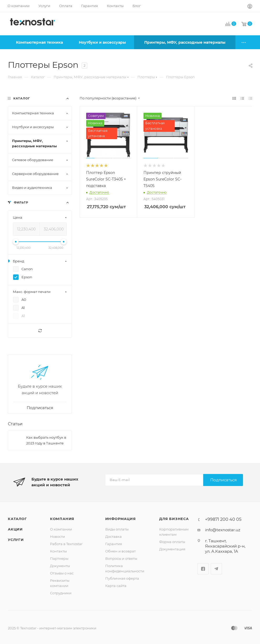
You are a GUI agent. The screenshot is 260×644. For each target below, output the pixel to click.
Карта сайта (116, 586)
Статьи (15, 424)
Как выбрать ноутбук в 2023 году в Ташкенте (46, 440)
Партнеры (59, 558)
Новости (57, 536)
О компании (61, 529)
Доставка (114, 536)
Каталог (17, 519)
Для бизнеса (174, 519)
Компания (62, 519)
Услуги (16, 540)
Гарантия (114, 544)
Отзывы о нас (62, 573)
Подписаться (223, 480)
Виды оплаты (117, 529)
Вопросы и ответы (121, 558)
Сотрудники (61, 593)
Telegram (216, 569)
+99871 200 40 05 (223, 519)
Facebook (203, 569)
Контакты (58, 551)
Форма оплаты (172, 542)
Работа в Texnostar (66, 544)
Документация (172, 549)
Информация (121, 519)
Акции (15, 529)
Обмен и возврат (120, 551)
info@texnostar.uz (223, 530)
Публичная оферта (122, 578)
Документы (60, 566)
